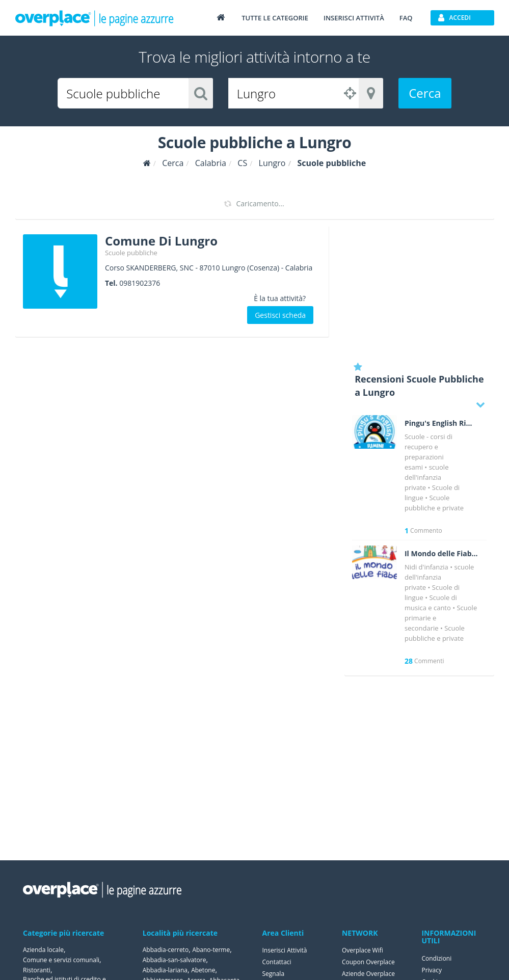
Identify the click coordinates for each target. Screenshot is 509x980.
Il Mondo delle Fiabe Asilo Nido (442, 554)
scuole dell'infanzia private (427, 477)
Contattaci (277, 962)
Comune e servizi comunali (61, 960)
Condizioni (436, 958)
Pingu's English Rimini (442, 423)
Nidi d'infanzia (426, 567)
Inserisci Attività (285, 950)
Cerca (425, 93)
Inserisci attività (354, 18)
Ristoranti (37, 970)
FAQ (406, 18)
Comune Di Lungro (161, 241)
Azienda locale (43, 950)
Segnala (274, 974)
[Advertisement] (419, 290)
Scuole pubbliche (131, 253)
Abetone (203, 970)
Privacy (432, 970)
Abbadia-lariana (165, 970)
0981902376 (140, 283)
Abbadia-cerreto (166, 950)
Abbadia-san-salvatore (175, 960)
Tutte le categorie (275, 18)
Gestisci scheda (280, 315)
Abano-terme (211, 950)
